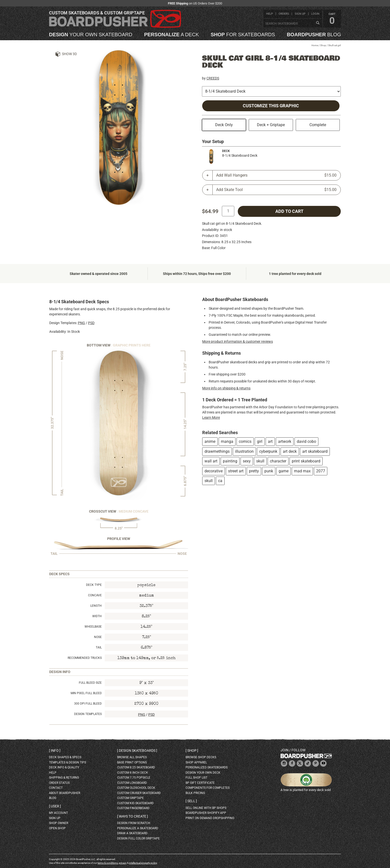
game (284, 471)
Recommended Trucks (85, 658)
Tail (99, 647)
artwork (285, 441)
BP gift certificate (200, 783)
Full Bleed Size (90, 683)
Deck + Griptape (271, 125)
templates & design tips (68, 762)
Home (315, 45)
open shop (57, 828)
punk (269, 471)
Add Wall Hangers (276, 175)
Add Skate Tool (276, 190)
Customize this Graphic (271, 106)
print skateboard (306, 461)
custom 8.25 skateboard (136, 767)
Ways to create (133, 816)
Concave (95, 595)
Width (97, 616)
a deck (171, 35)
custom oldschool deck (136, 788)
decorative (214, 471)
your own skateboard (91, 35)
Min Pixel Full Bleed (86, 693)
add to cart (289, 211)
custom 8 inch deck (133, 773)
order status (59, 783)
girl (260, 441)
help (269, 14)
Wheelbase (93, 627)
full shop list (196, 778)
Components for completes (208, 788)
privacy (123, 863)
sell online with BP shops (206, 808)
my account (58, 813)
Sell (191, 801)
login (315, 14)
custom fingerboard (133, 808)
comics (245, 441)
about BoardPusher (65, 793)
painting (230, 461)
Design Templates (88, 714)
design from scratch (134, 823)
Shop (323, 45)
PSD (91, 323)
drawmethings (217, 451)
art (270, 441)
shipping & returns (64, 778)
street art (236, 471)
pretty (254, 471)
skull (260, 461)
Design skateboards (137, 751)
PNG (81, 323)
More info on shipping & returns (226, 388)
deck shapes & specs (65, 757)
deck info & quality (64, 767)
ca (220, 481)
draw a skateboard (132, 833)
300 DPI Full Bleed (88, 704)
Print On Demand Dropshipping (210, 818)
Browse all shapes (132, 757)
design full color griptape (138, 838)
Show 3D (69, 54)
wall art (211, 461)
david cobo (306, 441)
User (55, 806)
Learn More (211, 417)
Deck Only (224, 125)
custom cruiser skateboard (139, 793)
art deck (290, 451)
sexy (247, 461)
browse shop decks (201, 757)
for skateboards (243, 35)
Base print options (132, 762)
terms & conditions (108, 863)
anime (210, 441)
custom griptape (130, 798)
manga (227, 441)
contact (56, 788)
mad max (302, 471)
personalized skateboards (207, 767)
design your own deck (203, 773)
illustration (244, 451)
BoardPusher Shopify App (206, 813)
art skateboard (315, 451)
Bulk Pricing (195, 793)
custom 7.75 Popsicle (134, 778)
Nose (98, 637)
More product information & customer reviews (238, 341)
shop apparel (196, 762)
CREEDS (213, 78)
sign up (300, 14)
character (278, 461)
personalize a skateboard (138, 828)
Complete (318, 125)
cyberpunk (268, 451)
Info (55, 751)
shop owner (59, 823)
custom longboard (132, 783)
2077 (321, 471)
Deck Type (94, 585)
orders (284, 14)
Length (96, 606)
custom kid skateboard (135, 803)
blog (314, 35)
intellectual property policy (143, 863)
